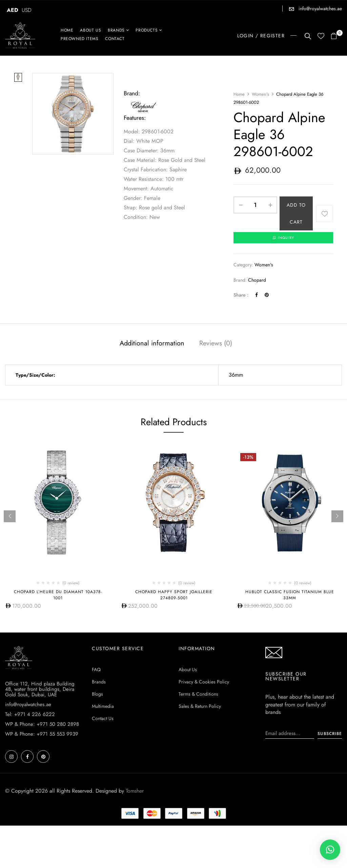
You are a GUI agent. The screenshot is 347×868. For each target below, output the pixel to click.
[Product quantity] (255, 205)
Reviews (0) (216, 344)
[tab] (152, 344)
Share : (241, 295)
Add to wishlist (325, 213)
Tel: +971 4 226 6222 (30, 715)
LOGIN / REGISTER (261, 36)
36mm (236, 375)
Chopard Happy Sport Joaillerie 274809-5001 (174, 595)
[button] (336, 36)
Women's (260, 94)
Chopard (257, 280)
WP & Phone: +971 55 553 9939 (42, 734)
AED (13, 10)
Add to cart (296, 213)
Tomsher (135, 791)
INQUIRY (283, 238)
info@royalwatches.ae (320, 8)
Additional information (152, 344)
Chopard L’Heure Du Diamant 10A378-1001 (58, 595)
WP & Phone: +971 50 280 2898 (42, 724)
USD (27, 10)
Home (239, 94)
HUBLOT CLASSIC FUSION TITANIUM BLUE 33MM (290, 595)
